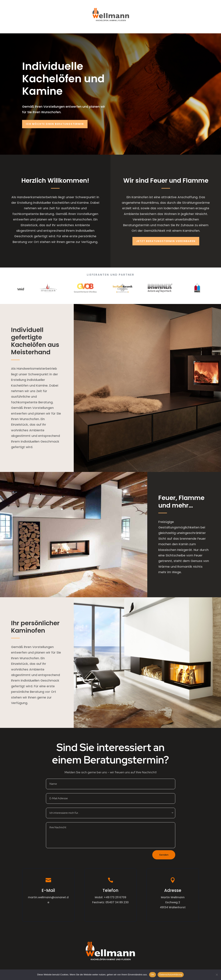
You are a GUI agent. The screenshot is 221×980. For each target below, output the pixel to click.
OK (153, 975)
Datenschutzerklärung (171, 975)
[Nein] (217, 975)
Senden (164, 855)
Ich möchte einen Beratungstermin (55, 124)
